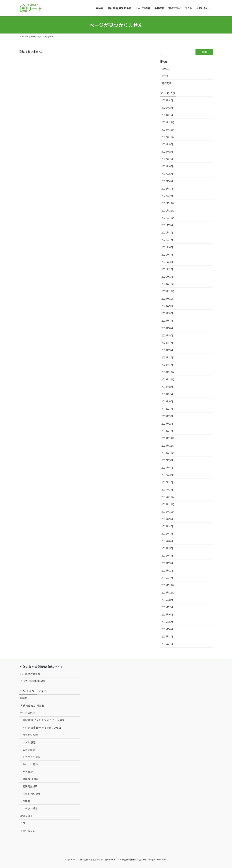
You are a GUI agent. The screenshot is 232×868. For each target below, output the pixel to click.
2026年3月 (167, 108)
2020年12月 (168, 284)
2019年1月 (167, 431)
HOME (24, 698)
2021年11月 (168, 210)
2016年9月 (167, 519)
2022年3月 (167, 188)
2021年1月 (167, 277)
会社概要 (25, 801)
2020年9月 (167, 306)
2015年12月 (168, 585)
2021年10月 (168, 218)
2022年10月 (168, 137)
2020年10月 (168, 299)
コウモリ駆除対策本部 (32, 681)
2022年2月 (167, 196)
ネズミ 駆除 (29, 742)
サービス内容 (28, 713)
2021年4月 (167, 255)
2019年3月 (167, 416)
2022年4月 (167, 181)
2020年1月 (167, 365)
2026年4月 (167, 100)
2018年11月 (168, 446)
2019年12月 (168, 372)
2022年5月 (167, 174)
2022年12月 (168, 122)
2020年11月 (168, 291)
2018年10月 (168, 453)
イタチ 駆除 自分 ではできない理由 (42, 728)
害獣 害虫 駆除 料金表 (32, 706)
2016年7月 (167, 534)
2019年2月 (167, 424)
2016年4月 (167, 556)
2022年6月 (167, 166)
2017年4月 (167, 468)
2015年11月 (168, 592)
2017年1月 (167, 490)
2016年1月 (167, 578)
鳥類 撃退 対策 (31, 779)
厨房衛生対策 (30, 786)
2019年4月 (167, 409)
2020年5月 (167, 335)
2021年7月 (167, 240)
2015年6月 (167, 614)
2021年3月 (167, 262)
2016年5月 (167, 548)
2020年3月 (167, 350)
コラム (165, 69)
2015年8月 (167, 600)
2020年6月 (167, 328)
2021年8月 (167, 232)
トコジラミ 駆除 (32, 757)
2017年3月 (167, 475)
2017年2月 (167, 482)
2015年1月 (167, 644)
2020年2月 (167, 357)
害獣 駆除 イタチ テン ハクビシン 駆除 (44, 720)
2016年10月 (168, 512)
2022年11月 (168, 130)
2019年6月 (167, 401)
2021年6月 (167, 247)
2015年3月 (167, 636)
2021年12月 (168, 203)
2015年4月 (167, 629)
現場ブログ (26, 816)
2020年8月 (167, 313)
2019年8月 (167, 387)
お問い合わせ (28, 830)
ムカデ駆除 (29, 750)
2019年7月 (167, 394)
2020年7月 (167, 321)
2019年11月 (168, 379)
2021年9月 (167, 225)
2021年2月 (167, 269)
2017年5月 (167, 460)
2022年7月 (167, 159)
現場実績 (166, 83)
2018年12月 (168, 438)
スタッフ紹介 (30, 808)
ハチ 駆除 (28, 772)
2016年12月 (168, 497)
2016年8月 (167, 526)
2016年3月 (167, 563)
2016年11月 (168, 504)
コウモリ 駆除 (30, 735)
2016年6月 (167, 541)
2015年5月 (167, 622)
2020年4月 (167, 343)
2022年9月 (167, 144)
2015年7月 (167, 607)
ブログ (165, 76)
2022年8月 (167, 152)
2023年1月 (167, 115)
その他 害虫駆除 (32, 794)
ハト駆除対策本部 (30, 674)
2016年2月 (167, 570)
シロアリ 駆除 (30, 764)
